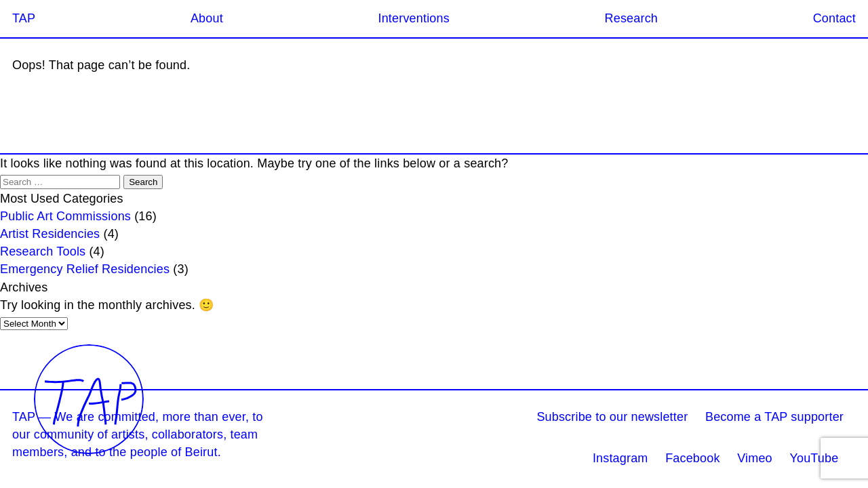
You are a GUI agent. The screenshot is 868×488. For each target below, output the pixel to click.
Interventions (413, 18)
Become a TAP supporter (774, 417)
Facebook (693, 458)
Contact (834, 18)
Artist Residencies (50, 234)
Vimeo (755, 458)
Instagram (620, 458)
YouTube (814, 458)
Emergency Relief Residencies (85, 269)
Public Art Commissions (65, 216)
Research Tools (43, 251)
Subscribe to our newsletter (612, 417)
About (207, 18)
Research (631, 18)
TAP (24, 18)
